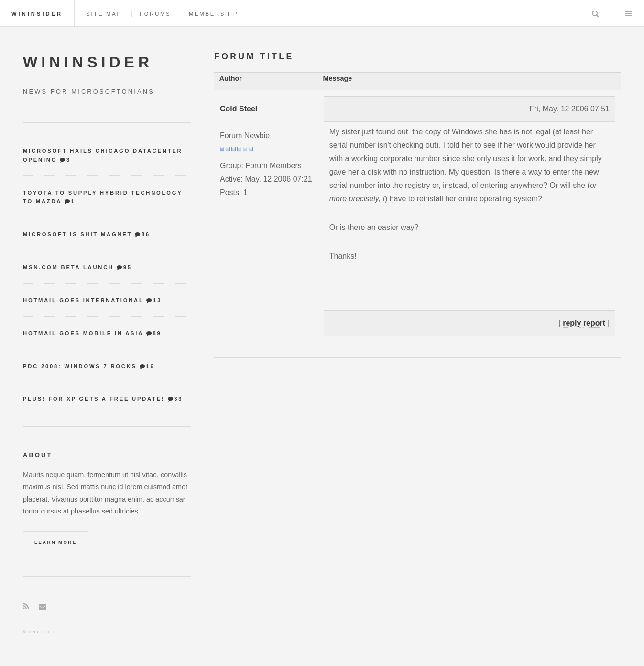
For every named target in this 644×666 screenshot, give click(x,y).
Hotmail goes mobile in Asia (83, 333)
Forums (155, 14)
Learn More (56, 542)
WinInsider (37, 14)
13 (157, 300)
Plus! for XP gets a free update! (94, 399)
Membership (213, 14)
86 (146, 234)
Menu (629, 13)
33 (178, 399)
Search (596, 13)
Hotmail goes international (83, 300)
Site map (104, 14)
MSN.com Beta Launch (68, 267)
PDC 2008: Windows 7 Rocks (80, 366)
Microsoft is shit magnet (77, 234)
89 (157, 333)
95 (128, 267)
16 (151, 366)
